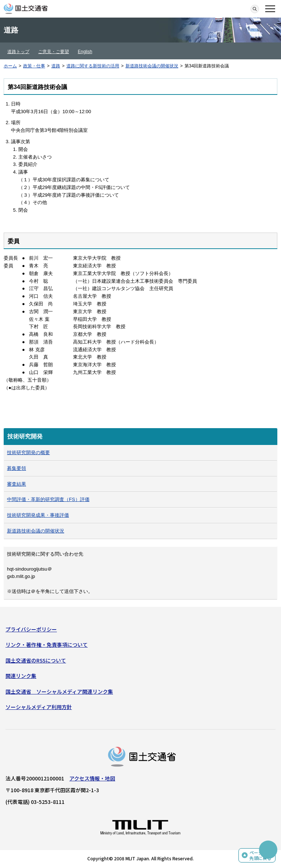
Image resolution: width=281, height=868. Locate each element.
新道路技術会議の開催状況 (152, 66)
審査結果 (17, 484)
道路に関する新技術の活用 (93, 66)
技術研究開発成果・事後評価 (38, 515)
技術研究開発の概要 (28, 452)
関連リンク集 (21, 676)
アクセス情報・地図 (92, 778)
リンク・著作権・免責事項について (47, 645)
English (85, 52)
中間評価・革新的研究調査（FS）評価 (48, 499)
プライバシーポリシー (31, 629)
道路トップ (18, 52)
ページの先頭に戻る (260, 855)
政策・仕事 (34, 66)
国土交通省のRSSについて (36, 660)
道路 (56, 66)
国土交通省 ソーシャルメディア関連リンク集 (59, 691)
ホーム (10, 66)
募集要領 (17, 468)
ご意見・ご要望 (54, 52)
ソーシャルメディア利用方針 (39, 707)
